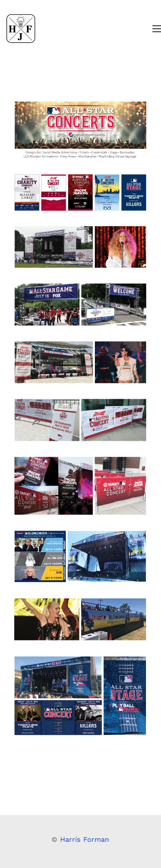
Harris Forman (85, 839)
